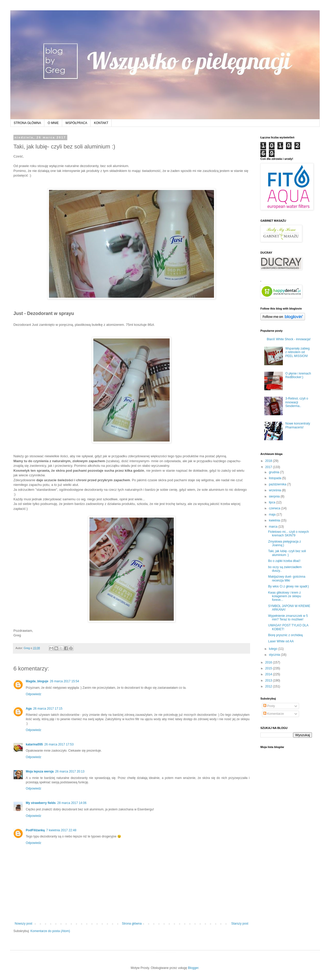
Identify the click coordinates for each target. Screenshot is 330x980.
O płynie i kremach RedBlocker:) (298, 375)
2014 (269, 674)
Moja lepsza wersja (40, 771)
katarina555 (34, 744)
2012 (269, 686)
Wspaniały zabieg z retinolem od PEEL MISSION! (298, 352)
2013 (269, 680)
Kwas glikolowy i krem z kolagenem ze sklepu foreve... (285, 596)
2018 (269, 461)
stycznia (275, 655)
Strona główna (132, 924)
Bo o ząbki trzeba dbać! (284, 561)
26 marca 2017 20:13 (70, 771)
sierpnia (275, 496)
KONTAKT (101, 123)
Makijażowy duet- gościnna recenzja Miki (287, 578)
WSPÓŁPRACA (76, 123)
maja (273, 514)
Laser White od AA (281, 641)
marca (274, 527)
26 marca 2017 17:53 (59, 744)
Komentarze (274, 714)
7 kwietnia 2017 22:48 (61, 830)
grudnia (274, 472)
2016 (269, 662)
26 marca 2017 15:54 (64, 681)
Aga (29, 709)
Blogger (193, 968)
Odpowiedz (34, 694)
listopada (275, 478)
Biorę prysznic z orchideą (285, 635)
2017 (269, 467)
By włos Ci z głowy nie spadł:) (288, 586)
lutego (274, 649)
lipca (273, 502)
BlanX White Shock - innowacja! (289, 339)
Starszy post (240, 924)
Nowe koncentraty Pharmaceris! (298, 425)
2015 (269, 668)
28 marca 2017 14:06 (72, 803)
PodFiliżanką (35, 830)
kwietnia (275, 520)
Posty (269, 706)
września (275, 490)
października (278, 484)
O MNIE (53, 123)
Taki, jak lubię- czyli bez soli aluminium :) (287, 553)
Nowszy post (23, 924)
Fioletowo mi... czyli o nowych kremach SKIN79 (288, 534)
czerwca (275, 508)
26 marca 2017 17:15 (48, 709)
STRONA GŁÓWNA (27, 123)
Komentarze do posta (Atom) (50, 931)
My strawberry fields (41, 803)
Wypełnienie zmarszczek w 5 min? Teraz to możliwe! (288, 618)
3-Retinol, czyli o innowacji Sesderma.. (297, 402)
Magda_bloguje (37, 681)
